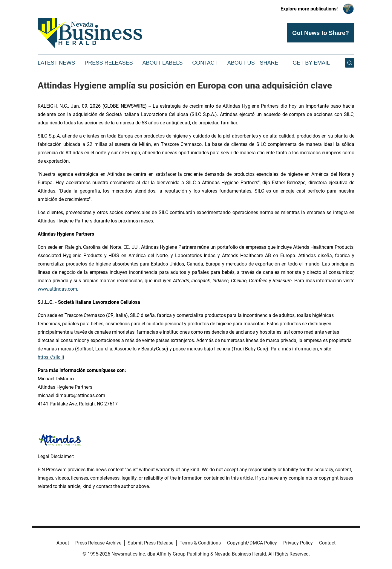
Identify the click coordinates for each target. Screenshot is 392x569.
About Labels (162, 63)
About (63, 543)
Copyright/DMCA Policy (252, 543)
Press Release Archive (98, 543)
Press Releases (109, 63)
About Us (241, 63)
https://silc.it (51, 357)
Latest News (56, 63)
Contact (205, 63)
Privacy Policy (298, 543)
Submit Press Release (150, 543)
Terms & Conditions (200, 543)
